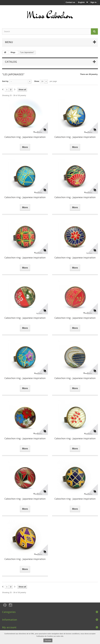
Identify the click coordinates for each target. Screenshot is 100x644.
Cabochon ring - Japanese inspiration (25, 137)
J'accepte (48, 640)
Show (37, 81)
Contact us (70, 2)
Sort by (5, 81)
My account (9, 627)
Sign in (93, 2)
